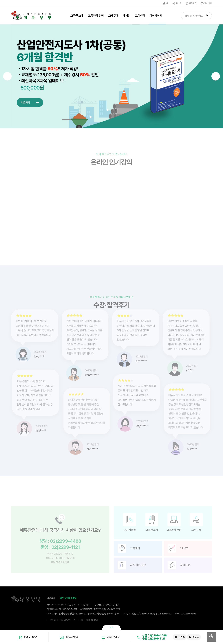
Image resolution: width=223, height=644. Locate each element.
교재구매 (113, 16)
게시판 (127, 16)
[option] (111, 76)
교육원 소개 (77, 16)
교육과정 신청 (96, 16)
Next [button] (216, 76)
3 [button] (115, 110)
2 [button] (112, 110)
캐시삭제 (208, 3)
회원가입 (193, 3)
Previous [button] (7, 76)
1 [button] (108, 110)
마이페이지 (156, 16)
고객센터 (140, 16)
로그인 (179, 3)
